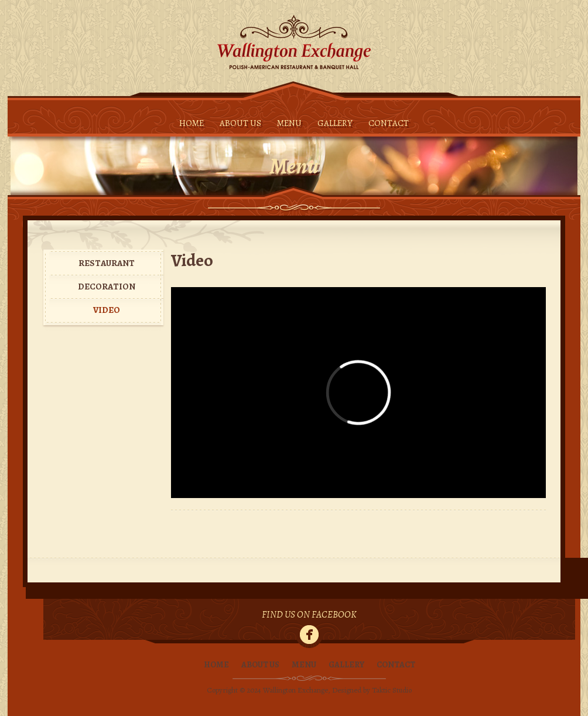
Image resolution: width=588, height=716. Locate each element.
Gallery (335, 123)
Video (107, 310)
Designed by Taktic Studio (372, 690)
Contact (389, 123)
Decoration (107, 287)
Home (192, 123)
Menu (289, 123)
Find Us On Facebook (309, 615)
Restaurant (107, 263)
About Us (240, 123)
